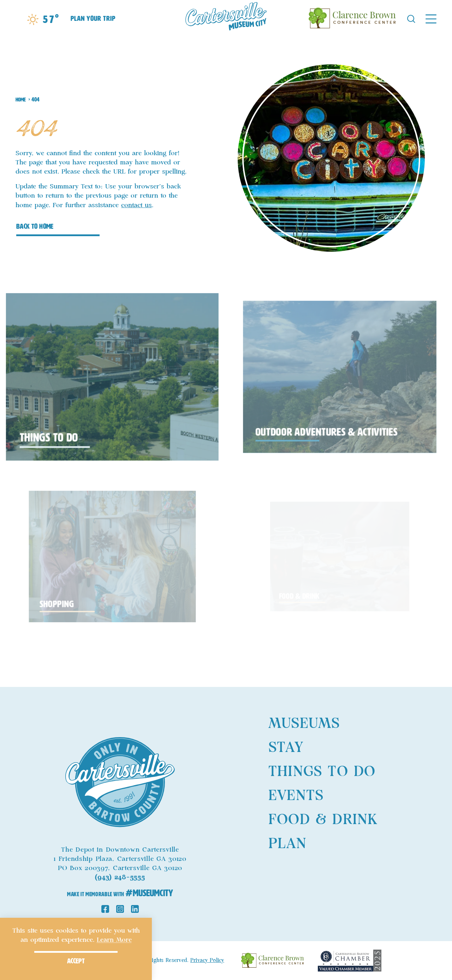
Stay (286, 748)
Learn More (114, 940)
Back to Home (35, 226)
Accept (76, 961)
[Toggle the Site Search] (411, 18)
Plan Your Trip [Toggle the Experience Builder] (93, 18)
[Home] (226, 18)
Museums (304, 724)
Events (296, 796)
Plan (287, 844)
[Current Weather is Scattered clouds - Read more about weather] (43, 19)
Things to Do (322, 772)
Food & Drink (323, 820)
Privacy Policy (207, 961)
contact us (136, 205)
